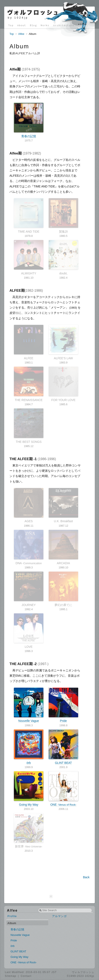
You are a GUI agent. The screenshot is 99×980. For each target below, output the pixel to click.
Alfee (83, 24)
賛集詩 (63, 216)
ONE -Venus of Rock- (24, 962)
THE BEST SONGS (29, 426)
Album (12, 923)
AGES (29, 506)
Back (86, 877)
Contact (26, 976)
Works (45, 25)
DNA (29, 547)
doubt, (63, 258)
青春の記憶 (29, 120)
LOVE (29, 631)
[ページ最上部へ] (51, 896)
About (22, 25)
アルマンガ (59, 916)
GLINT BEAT (63, 747)
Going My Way (29, 789)
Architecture (64, 25)
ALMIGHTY (29, 258)
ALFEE (29, 342)
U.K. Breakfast (63, 506)
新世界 (29, 831)
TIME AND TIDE (29, 216)
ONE (63, 789)
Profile (12, 916)
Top (11, 25)
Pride (63, 705)
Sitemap (11, 976)
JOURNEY (29, 589)
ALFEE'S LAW (63, 342)
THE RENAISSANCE (29, 384)
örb (29, 747)
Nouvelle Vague (29, 705)
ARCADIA (63, 547)
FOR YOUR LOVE (63, 384)
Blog (33, 25)
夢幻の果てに (63, 589)
